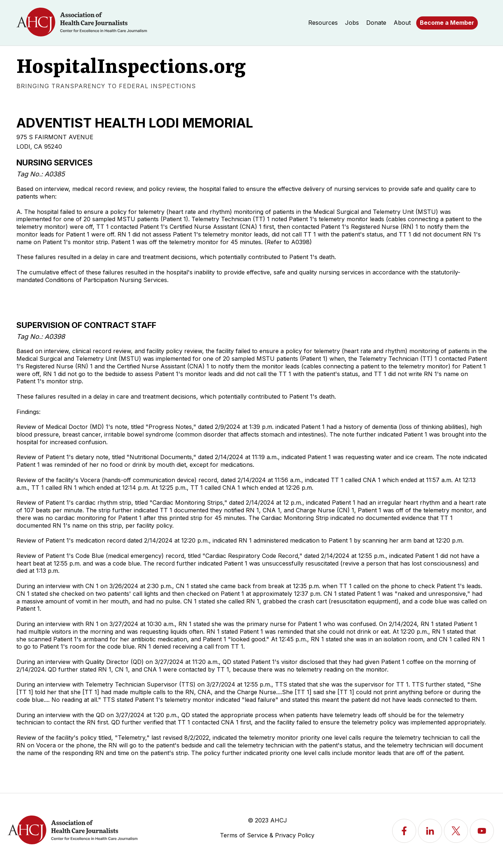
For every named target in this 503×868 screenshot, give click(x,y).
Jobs (352, 23)
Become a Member (447, 23)
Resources (323, 23)
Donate (376, 23)
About (402, 23)
